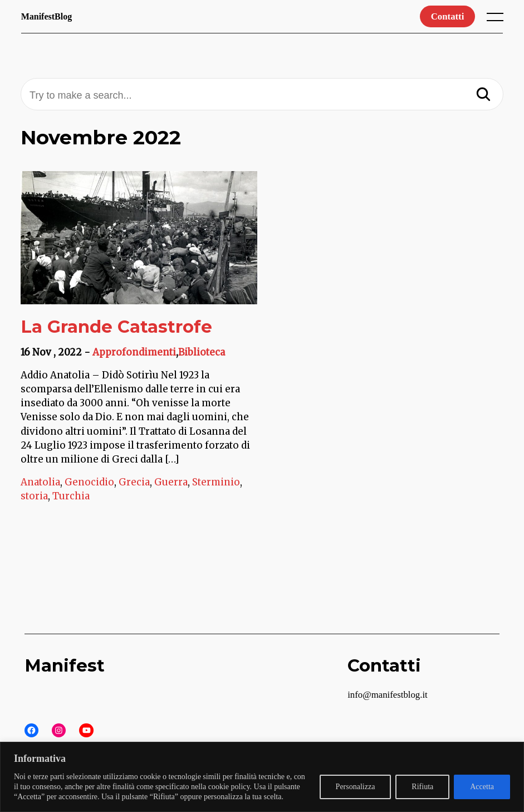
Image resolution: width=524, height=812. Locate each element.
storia (34, 496)
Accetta (482, 787)
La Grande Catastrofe (116, 327)
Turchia (71, 496)
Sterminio (216, 482)
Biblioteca (202, 352)
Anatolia (40, 482)
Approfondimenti (134, 352)
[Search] (483, 95)
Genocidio (89, 482)
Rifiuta (422, 787)
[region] (262, 777)
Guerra (171, 482)
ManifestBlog (47, 16)
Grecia (134, 482)
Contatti (448, 16)
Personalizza (356, 787)
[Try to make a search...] (262, 96)
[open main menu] (497, 20)
